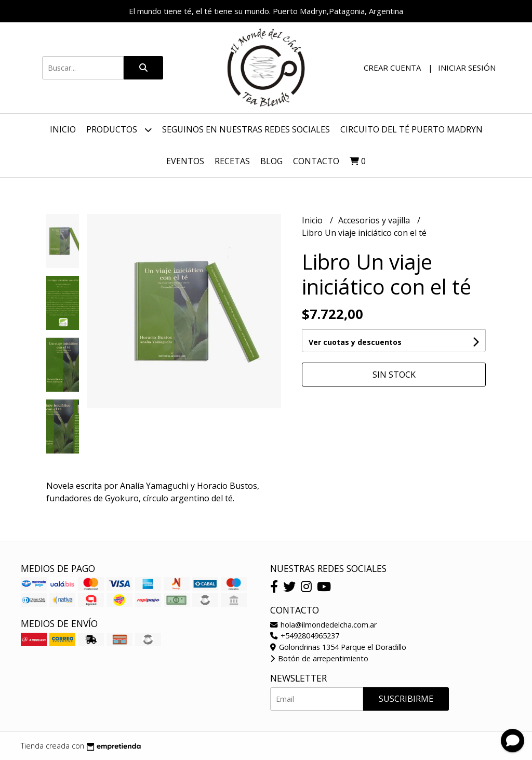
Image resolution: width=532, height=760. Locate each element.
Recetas (232, 161)
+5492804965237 (305, 636)
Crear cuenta (392, 68)
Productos (119, 130)
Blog (271, 161)
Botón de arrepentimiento (319, 658)
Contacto (316, 161)
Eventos (185, 161)
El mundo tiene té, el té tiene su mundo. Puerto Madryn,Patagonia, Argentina (266, 11)
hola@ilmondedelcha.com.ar (323, 625)
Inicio (63, 129)
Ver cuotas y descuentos (355, 342)
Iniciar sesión (467, 68)
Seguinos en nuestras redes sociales (246, 129)
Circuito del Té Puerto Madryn (411, 129)
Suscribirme (406, 699)
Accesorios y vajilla (375, 220)
